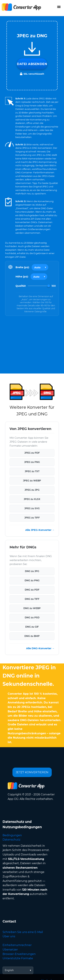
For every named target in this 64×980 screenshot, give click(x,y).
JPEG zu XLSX (32, 499)
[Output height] (39, 277)
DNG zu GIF (32, 627)
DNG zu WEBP (32, 608)
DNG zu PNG (32, 580)
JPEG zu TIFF (32, 518)
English (9, 970)
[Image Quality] (39, 286)
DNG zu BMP (32, 636)
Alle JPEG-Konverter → (40, 530)
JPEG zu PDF (32, 453)
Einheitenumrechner (17, 945)
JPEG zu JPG (32, 490)
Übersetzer (10, 950)
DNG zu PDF (32, 590)
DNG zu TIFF (32, 599)
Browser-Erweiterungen (19, 954)
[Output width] (40, 267)
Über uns (9, 936)
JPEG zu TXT (32, 471)
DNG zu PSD (32, 617)
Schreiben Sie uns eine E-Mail (23, 932)
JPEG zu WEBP (32, 481)
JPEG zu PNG (32, 462)
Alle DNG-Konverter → (40, 648)
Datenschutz (11, 840)
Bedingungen (12, 835)
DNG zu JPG (32, 571)
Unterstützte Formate (18, 958)
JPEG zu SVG (32, 508)
